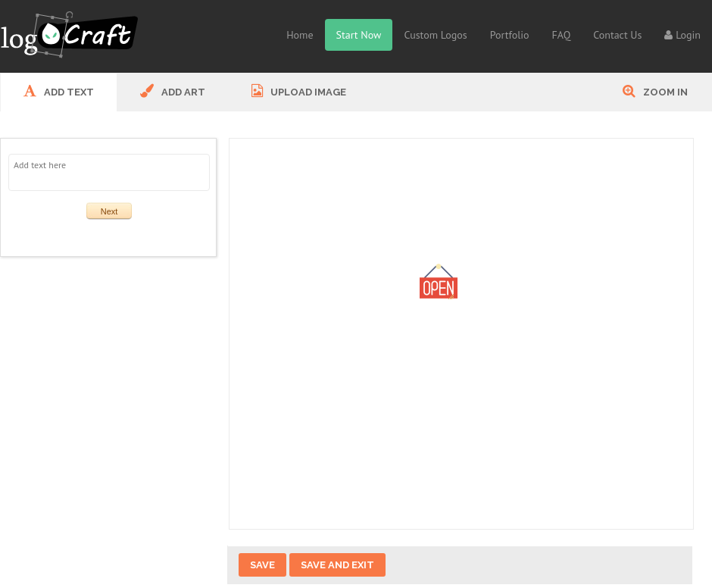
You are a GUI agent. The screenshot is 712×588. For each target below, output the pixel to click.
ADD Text (59, 91)
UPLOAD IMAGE (299, 91)
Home (300, 35)
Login (682, 35)
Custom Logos (435, 35)
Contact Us (617, 35)
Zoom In (655, 91)
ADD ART (173, 91)
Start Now (359, 35)
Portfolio (510, 35)
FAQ (562, 35)
